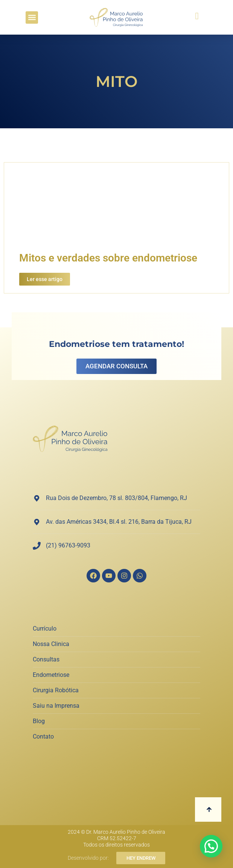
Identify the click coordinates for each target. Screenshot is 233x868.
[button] (32, 17)
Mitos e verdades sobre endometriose (108, 258)
